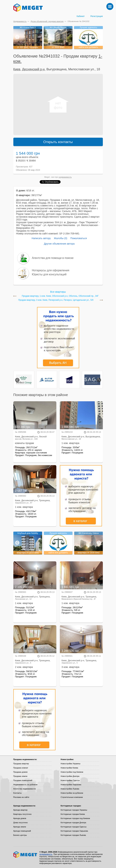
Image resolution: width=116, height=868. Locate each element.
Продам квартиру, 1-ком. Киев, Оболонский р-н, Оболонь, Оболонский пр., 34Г (60, 296)
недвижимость (65, 177)
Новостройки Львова (70, 789)
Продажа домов (20, 772)
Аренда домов (20, 818)
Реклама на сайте (21, 797)
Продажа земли (20, 776)
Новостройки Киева (69, 768)
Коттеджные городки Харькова (74, 831)
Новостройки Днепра (70, 776)
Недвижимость (20, 21)
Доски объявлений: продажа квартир (47, 21)
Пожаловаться (79, 238)
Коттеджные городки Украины (74, 810)
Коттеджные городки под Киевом (75, 818)
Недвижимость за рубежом (25, 785)
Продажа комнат (21, 768)
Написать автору (41, 238)
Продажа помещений (23, 780)
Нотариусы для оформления (51, 270)
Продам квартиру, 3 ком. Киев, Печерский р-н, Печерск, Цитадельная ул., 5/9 (56, 300)
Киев (17, 69)
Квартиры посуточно (22, 814)
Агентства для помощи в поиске (53, 258)
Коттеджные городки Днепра (73, 823)
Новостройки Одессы (70, 780)
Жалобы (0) (61, 238)
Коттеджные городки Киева (73, 814)
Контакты (18, 793)
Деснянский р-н (33, 69)
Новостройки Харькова (71, 785)
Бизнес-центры (20, 835)
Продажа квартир (21, 764)
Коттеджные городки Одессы (74, 827)
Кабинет (81, 16)
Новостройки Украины (71, 764)
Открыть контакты (58, 142)
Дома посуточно (21, 823)
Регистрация (97, 16)
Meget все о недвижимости (25, 855)
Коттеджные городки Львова (73, 835)
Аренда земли (20, 827)
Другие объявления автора (59, 244)
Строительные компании (72, 797)
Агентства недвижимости (25, 789)
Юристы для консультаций (49, 274)
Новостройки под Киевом (72, 772)
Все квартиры (58, 292)
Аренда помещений (22, 831)
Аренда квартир (20, 810)
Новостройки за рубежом (72, 793)
